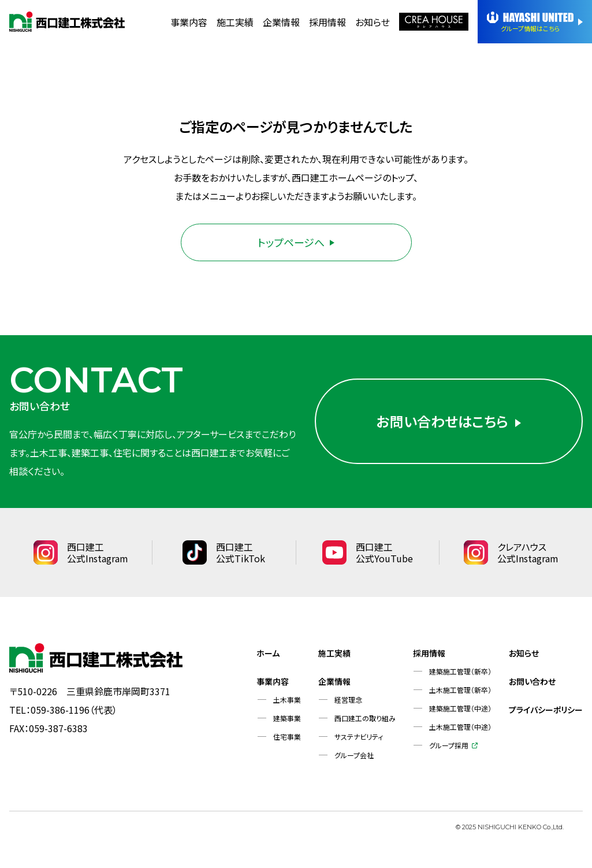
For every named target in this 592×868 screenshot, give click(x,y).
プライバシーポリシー (546, 710)
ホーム (268, 653)
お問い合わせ (532, 681)
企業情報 (281, 22)
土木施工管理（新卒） (460, 690)
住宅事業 (287, 737)
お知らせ (373, 22)
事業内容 (189, 22)
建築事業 (287, 718)
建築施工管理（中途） (460, 708)
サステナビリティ (359, 737)
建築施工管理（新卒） (460, 671)
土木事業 (287, 700)
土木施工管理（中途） (460, 727)
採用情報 (327, 22)
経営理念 (348, 700)
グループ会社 (354, 755)
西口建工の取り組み (365, 718)
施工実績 (235, 22)
